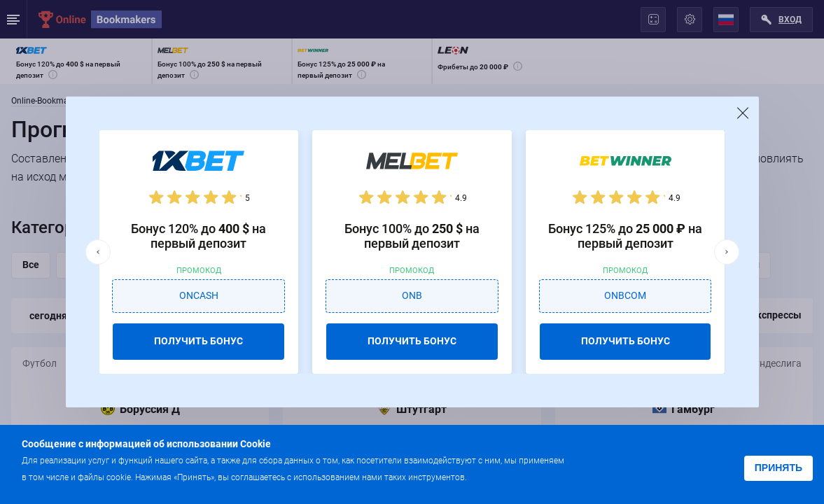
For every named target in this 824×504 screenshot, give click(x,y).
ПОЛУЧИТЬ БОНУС (198, 341)
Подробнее (497, 476)
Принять (778, 468)
